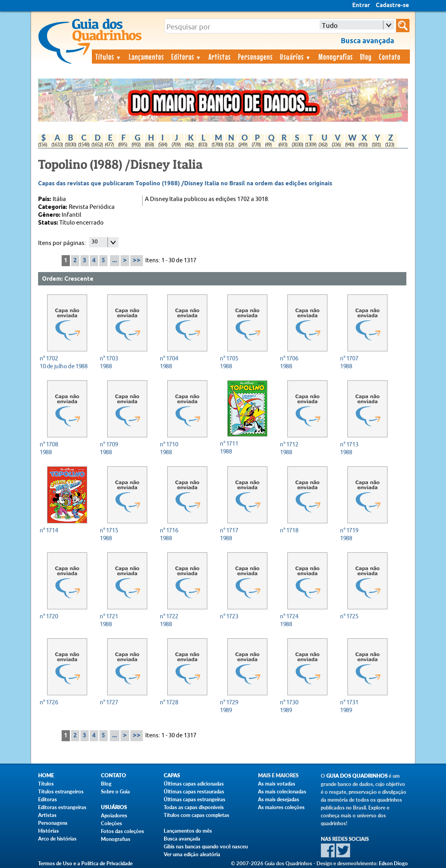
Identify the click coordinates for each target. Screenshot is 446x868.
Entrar (361, 5)
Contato (390, 57)
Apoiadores (114, 815)
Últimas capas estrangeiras (195, 799)
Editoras (186, 57)
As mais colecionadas (282, 791)
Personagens (255, 57)
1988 (125, 362)
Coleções (111, 823)
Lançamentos (146, 57)
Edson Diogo (393, 863)
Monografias (336, 57)
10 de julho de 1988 (65, 362)
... (115, 261)
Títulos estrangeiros (61, 791)
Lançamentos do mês (188, 831)
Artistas (220, 57)
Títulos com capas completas (196, 815)
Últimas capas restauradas (194, 791)
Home (46, 776)
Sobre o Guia (115, 791)
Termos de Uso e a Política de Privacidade (85, 863)
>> (137, 260)
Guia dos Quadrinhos (357, 776)
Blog (366, 57)
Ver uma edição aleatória (192, 854)
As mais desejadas (279, 799)
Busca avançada (182, 839)
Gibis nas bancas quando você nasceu (206, 846)
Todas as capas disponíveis (194, 807)
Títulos (109, 57)
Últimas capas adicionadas (194, 784)
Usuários (296, 57)
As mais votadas (277, 784)
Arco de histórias (57, 839)
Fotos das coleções (122, 831)
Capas (172, 776)
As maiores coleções (281, 807)
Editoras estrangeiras (62, 807)
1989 (245, 706)
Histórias (48, 831)
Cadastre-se (392, 5)
